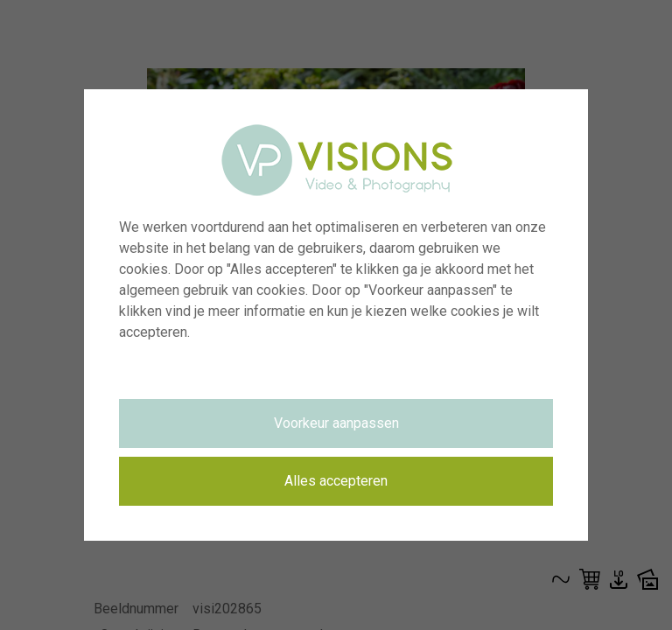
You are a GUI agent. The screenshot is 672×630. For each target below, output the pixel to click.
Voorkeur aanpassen (336, 423)
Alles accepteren (336, 481)
